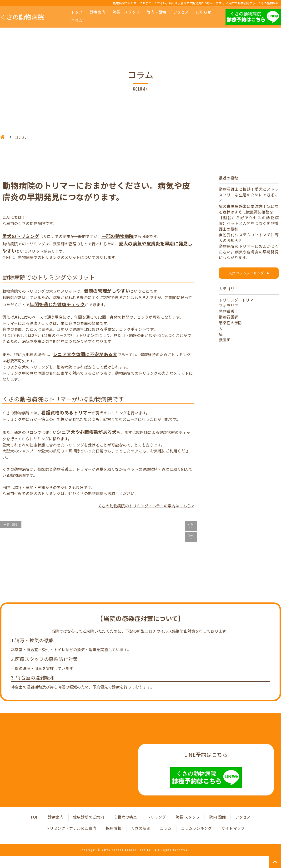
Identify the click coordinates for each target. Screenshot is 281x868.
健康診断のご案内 (89, 817)
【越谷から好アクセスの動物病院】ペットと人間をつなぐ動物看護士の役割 (249, 223)
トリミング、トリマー (238, 300)
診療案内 (98, 12)
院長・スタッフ (126, 12)
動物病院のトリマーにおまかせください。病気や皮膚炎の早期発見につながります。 (249, 252)
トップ (77, 12)
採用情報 (113, 828)
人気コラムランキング (249, 273)
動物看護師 (229, 317)
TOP (34, 817)
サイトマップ (233, 828)
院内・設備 (156, 12)
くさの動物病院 (22, 17)
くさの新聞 (141, 828)
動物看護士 (229, 311)
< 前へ (191, 526)
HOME (2, 137)
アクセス (181, 12)
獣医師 (225, 340)
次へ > (191, 537)
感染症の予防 (231, 323)
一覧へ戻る (11, 524)
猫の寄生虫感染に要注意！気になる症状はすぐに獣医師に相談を (249, 209)
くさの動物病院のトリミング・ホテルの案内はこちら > (146, 506)
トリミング (156, 817)
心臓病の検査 (125, 817)
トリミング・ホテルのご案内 (71, 828)
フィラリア (229, 305)
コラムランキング (196, 828)
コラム (77, 20)
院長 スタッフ (188, 817)
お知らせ (203, 12)
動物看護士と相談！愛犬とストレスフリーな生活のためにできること (249, 195)
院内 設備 (218, 817)
